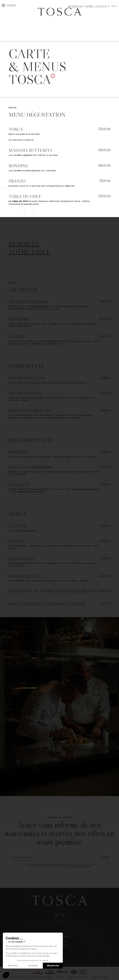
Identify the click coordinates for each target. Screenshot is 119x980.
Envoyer (105, 857)
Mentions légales (19, 977)
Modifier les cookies (78, 977)
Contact (60, 977)
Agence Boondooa (100, 977)
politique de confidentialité (80, 866)
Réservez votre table (29, 248)
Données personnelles (42, 977)
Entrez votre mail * (21, 857)
